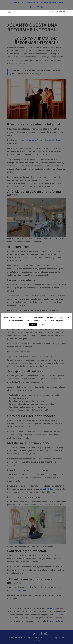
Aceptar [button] (33, 325)
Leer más (41, 325)
